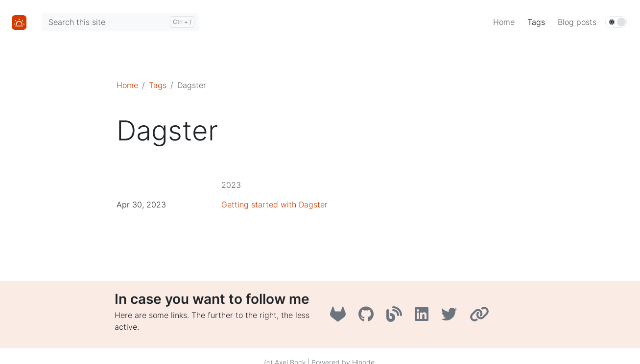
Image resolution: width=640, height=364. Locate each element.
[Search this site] (120, 22)
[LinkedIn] (424, 317)
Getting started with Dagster (274, 205)
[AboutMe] (481, 317)
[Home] (19, 22)
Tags (158, 85)
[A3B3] (397, 317)
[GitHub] (368, 317)
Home (127, 85)
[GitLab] (340, 317)
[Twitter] (451, 317)
